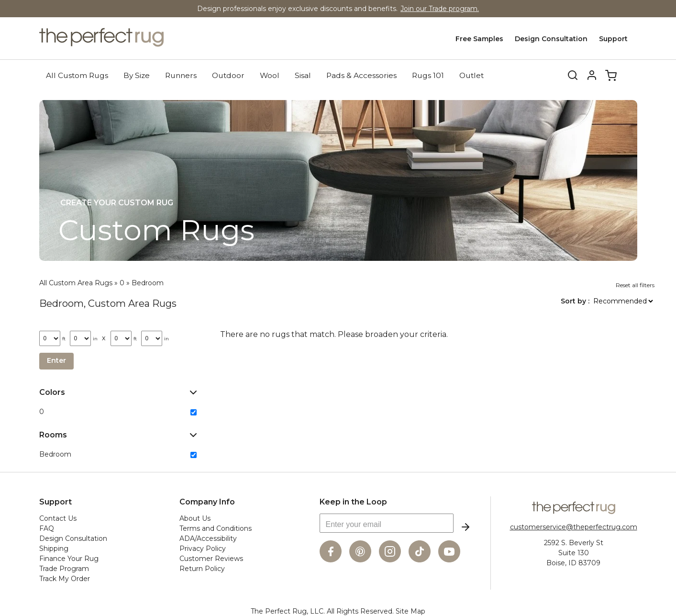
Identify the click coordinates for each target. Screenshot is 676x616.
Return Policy (202, 568)
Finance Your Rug (69, 558)
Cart (611, 75)
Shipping (54, 548)
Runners (181, 75)
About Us (195, 518)
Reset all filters (635, 285)
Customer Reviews (211, 558)
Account (592, 75)
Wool (270, 75)
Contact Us (58, 518)
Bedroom (148, 282)
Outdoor (228, 75)
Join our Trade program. (440, 9)
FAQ (47, 528)
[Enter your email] (387, 523)
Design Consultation (551, 39)
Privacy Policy (203, 548)
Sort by (574, 301)
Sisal (303, 75)
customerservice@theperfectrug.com (574, 526)
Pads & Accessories (361, 75)
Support (613, 39)
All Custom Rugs (77, 75)
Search (566, 75)
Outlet (471, 75)
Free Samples (479, 39)
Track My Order (65, 578)
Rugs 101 (428, 75)
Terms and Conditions (216, 528)
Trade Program (64, 568)
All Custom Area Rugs (76, 282)
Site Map (410, 611)
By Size (137, 75)
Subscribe (465, 526)
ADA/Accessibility (208, 538)
